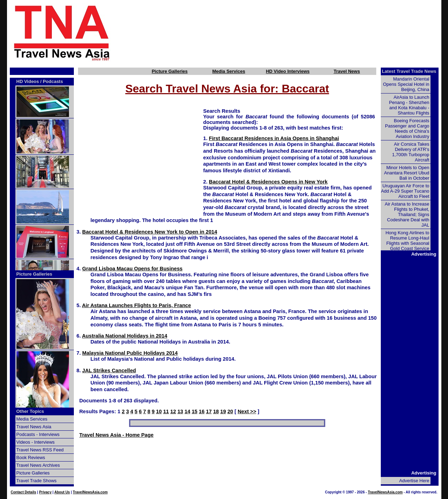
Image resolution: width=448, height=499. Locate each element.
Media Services (229, 71)
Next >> (247, 411)
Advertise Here (414, 481)
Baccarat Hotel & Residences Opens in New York (268, 182)
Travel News (347, 71)
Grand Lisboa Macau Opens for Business (132, 269)
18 (216, 411)
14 (187, 411)
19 (223, 411)
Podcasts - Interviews (38, 434)
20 (230, 411)
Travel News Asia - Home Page (117, 435)
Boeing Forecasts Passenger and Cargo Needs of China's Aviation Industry (407, 129)
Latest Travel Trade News (409, 71)
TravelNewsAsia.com (90, 492)
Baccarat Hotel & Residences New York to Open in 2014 (150, 232)
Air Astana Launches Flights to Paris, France (136, 305)
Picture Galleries (170, 71)
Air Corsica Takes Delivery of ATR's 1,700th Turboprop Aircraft (411, 152)
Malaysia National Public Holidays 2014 (130, 353)
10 (159, 411)
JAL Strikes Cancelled (109, 370)
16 (202, 411)
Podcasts (53, 81)
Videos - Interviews (36, 442)
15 (195, 411)
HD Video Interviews (288, 71)
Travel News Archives (38, 465)
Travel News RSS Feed (40, 450)
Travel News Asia (34, 427)
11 (166, 411)
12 (173, 411)
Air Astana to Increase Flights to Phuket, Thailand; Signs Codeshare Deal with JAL (407, 214)
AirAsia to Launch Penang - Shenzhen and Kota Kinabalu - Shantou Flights (409, 105)
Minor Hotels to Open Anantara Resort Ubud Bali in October (407, 173)
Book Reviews (31, 458)
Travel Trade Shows (37, 481)
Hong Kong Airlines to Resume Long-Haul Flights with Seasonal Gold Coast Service (407, 241)
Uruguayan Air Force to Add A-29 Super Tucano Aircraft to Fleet (405, 191)
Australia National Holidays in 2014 (125, 336)
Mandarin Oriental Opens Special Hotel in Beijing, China (406, 84)
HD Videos (28, 81)
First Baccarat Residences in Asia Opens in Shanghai (274, 138)
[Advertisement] (288, 33)
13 (180, 411)
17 (209, 411)
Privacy (45, 492)
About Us (62, 492)
